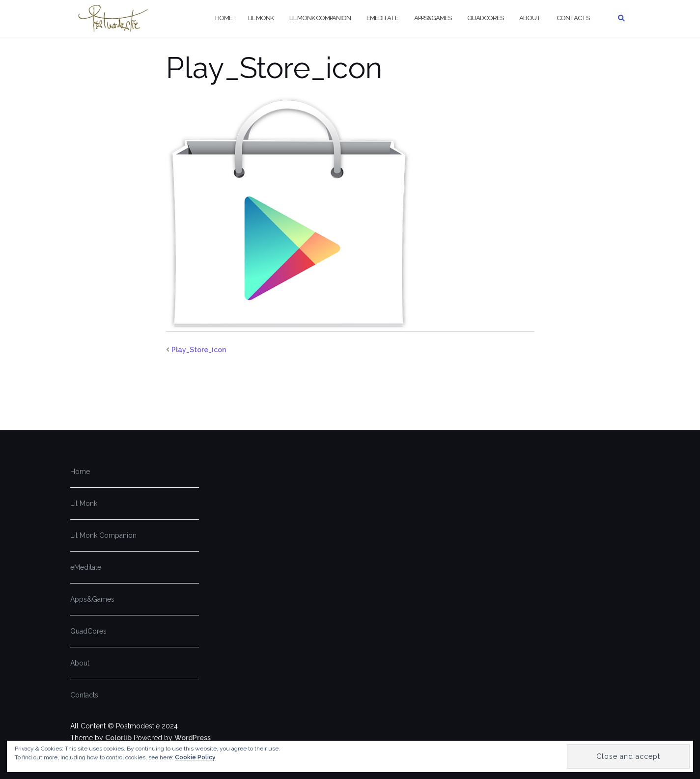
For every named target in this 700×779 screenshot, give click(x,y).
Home (224, 18)
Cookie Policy (195, 757)
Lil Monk (261, 18)
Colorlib (118, 738)
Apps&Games (433, 18)
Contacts (573, 18)
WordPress (193, 738)
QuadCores (485, 18)
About (530, 18)
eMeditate (382, 18)
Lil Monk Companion (320, 18)
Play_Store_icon (199, 350)
